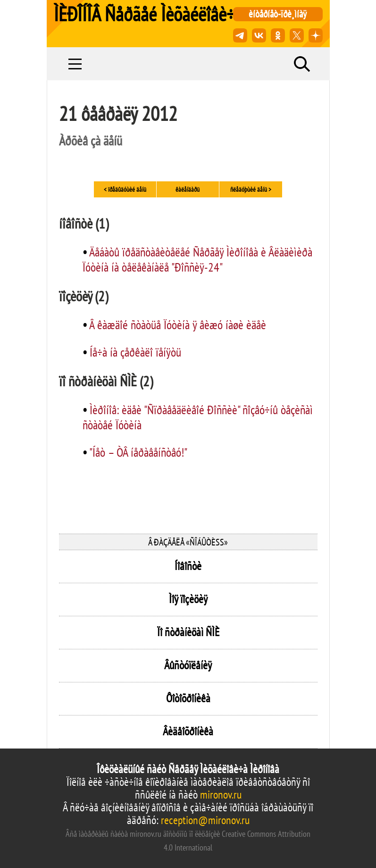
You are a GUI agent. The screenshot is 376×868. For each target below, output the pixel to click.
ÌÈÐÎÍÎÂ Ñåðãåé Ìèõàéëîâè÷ (144, 14)
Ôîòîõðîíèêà (188, 698)
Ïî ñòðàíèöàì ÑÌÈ (188, 632)
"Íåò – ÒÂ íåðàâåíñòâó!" (138, 452)
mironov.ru (221, 795)
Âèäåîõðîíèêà (188, 731)
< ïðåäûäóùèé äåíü (125, 189)
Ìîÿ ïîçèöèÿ (188, 599)
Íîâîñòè (188, 566)
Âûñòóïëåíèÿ (188, 665)
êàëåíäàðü (188, 189)
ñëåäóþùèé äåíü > (251, 189)
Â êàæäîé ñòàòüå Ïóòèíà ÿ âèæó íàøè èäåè (178, 325)
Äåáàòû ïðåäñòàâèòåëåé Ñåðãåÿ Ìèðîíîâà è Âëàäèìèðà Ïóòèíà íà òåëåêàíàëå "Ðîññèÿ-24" (197, 260)
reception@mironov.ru (205, 820)
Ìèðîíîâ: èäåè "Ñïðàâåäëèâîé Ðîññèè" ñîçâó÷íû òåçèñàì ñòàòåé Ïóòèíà (198, 417)
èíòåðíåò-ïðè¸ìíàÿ (278, 14)
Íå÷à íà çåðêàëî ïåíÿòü (135, 352)
